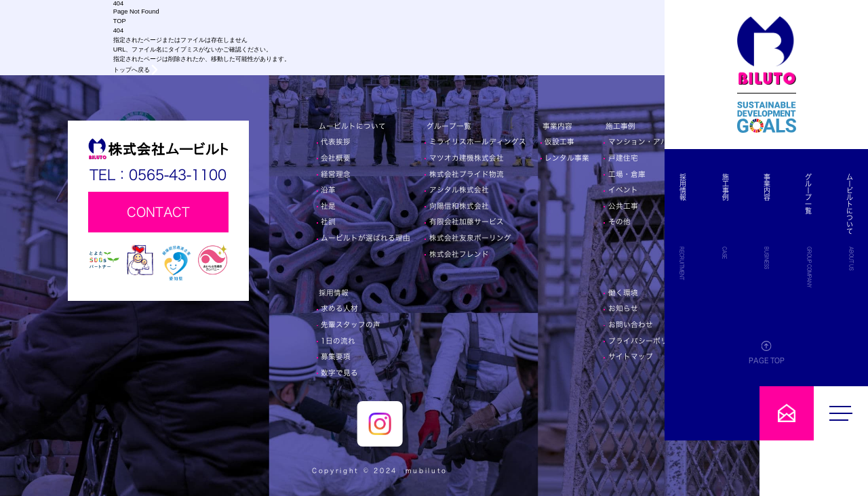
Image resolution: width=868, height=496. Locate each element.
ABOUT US (851, 259)
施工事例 (796, 187)
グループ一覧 (832, 194)
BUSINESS (814, 258)
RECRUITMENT (777, 263)
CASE (796, 253)
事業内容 (814, 187)
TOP (120, 21)
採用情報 (778, 187)
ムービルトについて (850, 204)
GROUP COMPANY (833, 267)
